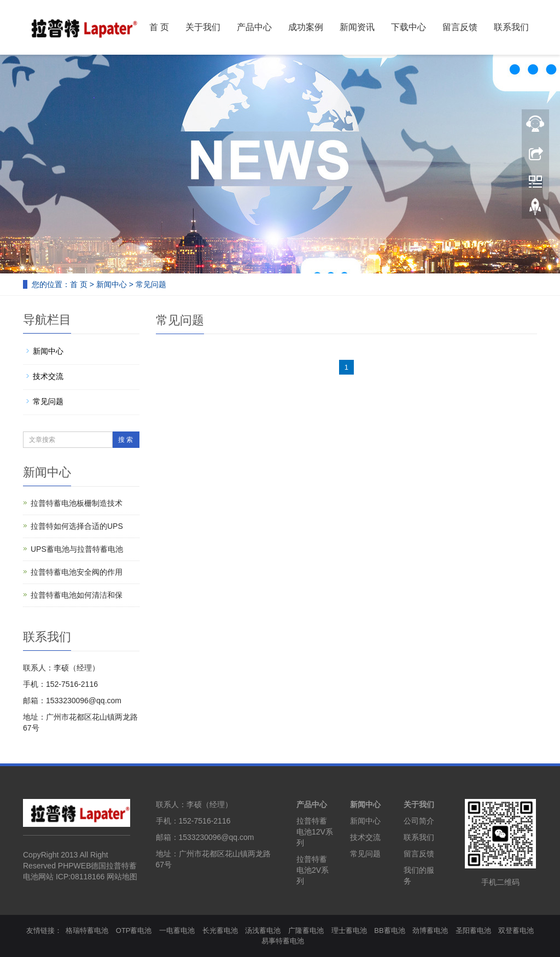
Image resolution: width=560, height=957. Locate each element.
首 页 (159, 27)
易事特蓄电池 (283, 941)
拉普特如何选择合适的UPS (77, 526)
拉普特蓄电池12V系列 (315, 832)
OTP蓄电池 (134, 930)
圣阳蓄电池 (473, 930)
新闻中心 (112, 284)
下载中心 (409, 27)
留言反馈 (460, 27)
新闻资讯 (357, 27)
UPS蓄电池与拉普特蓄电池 (77, 549)
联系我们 (511, 27)
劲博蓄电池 (430, 930)
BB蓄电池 (389, 930)
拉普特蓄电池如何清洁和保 (77, 595)
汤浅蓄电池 (263, 930)
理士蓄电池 (349, 930)
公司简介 (419, 821)
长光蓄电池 (220, 930)
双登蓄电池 (516, 930)
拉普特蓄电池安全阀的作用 (77, 572)
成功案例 (306, 27)
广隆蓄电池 (306, 930)
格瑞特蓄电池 (87, 930)
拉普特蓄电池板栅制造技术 (77, 503)
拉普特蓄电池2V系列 (313, 870)
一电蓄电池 (177, 930)
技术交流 (48, 376)
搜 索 (126, 440)
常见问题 (151, 284)
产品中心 (254, 27)
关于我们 (203, 27)
